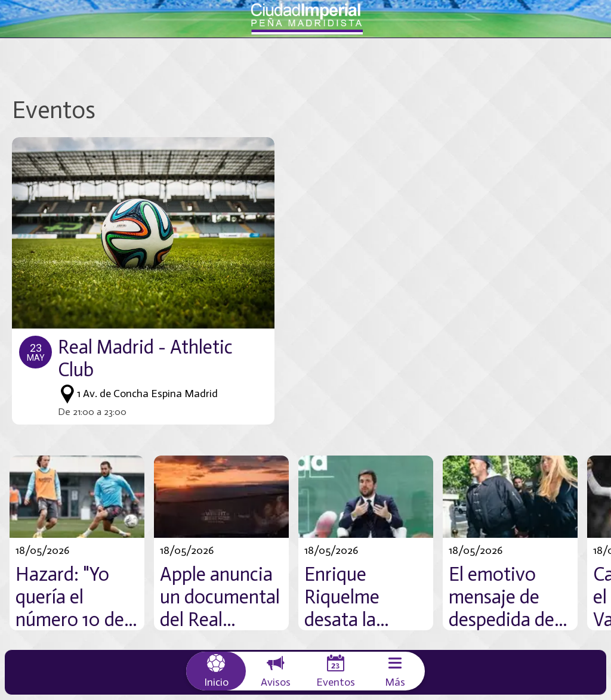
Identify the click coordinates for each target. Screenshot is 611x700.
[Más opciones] (395, 671)
